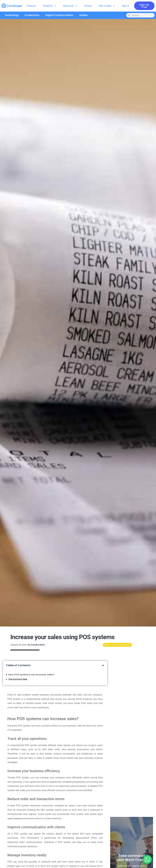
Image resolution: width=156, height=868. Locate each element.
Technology (12, 15)
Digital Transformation (59, 15)
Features (31, 6)
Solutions (50, 6)
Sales (107, 645)
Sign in (126, 6)
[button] (103, 665)
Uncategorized (121, 645)
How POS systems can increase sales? (31, 675)
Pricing (88, 6)
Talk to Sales (107, 6)
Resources (70, 6)
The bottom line (18, 679)
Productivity (32, 15)
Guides (83, 15)
